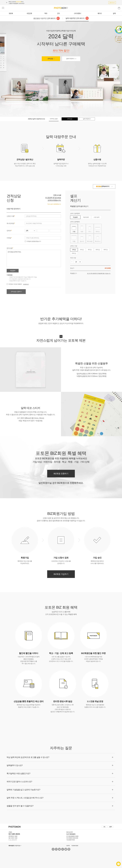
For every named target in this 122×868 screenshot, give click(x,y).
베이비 (100, 13)
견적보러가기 (103, 186)
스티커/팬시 (77, 13)
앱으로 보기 (112, 3)
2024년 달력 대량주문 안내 (36, 119)
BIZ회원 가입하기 (61, 574)
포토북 (11, 13)
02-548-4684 (14, 834)
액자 (46, 13)
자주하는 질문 (54, 119)
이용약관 (68, 846)
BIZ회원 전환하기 (61, 474)
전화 (55, 195)
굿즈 (58, 13)
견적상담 (50, 59)
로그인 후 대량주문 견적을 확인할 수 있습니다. (99, 273)
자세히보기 (26, 284)
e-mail (59, 195)
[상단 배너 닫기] (7, 3)
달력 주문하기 (70, 59)
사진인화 (29, 13)
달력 (114, 13)
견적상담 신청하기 (16, 292)
